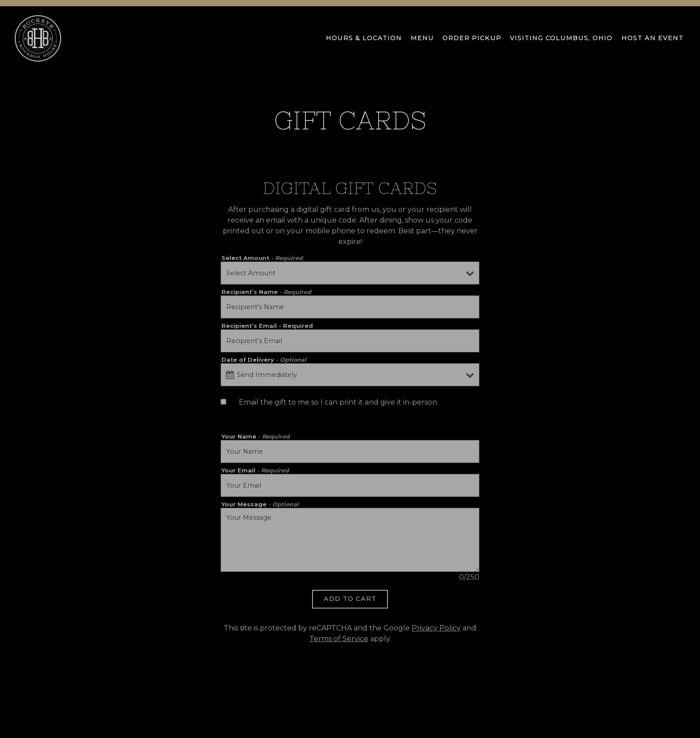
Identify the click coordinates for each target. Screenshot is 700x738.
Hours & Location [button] (364, 38)
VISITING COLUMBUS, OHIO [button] (561, 38)
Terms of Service (339, 640)
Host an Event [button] (652, 38)
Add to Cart (350, 601)
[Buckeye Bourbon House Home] (38, 38)
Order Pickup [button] (472, 38)
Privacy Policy (436, 629)
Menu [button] (422, 38)
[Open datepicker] (230, 376)
